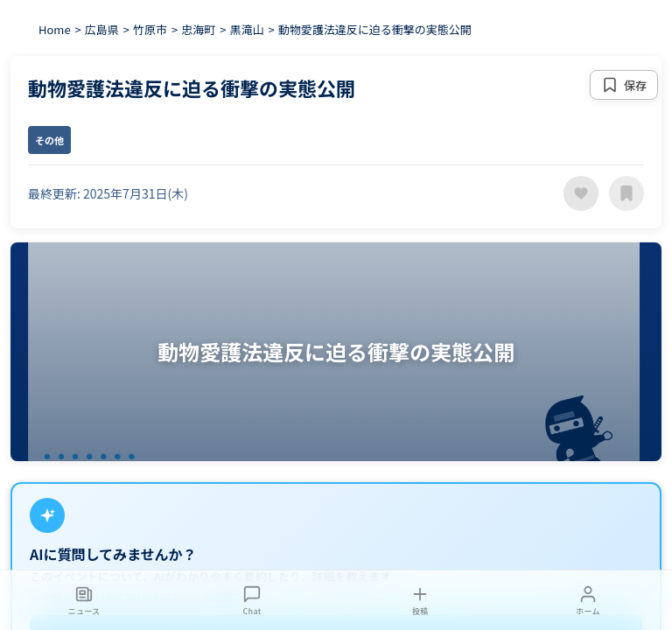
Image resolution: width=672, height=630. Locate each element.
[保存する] (624, 85)
